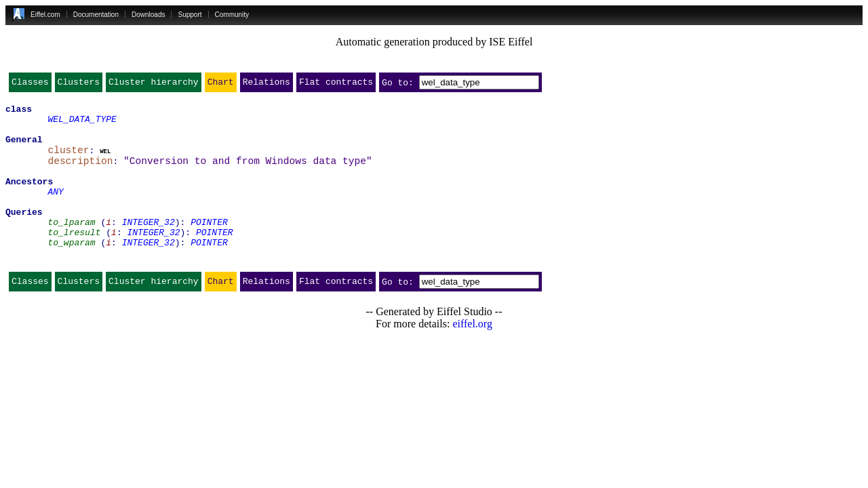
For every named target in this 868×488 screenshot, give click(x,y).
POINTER (209, 247)
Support (190, 15)
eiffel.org (472, 357)
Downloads (148, 15)
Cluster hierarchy (154, 85)
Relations (267, 85)
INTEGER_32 (149, 247)
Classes (30, 85)
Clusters (79, 85)
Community (232, 15)
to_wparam (71, 271)
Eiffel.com (45, 15)
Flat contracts (336, 85)
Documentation (96, 15)
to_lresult (74, 259)
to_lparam (71, 247)
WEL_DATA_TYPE (82, 125)
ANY (55, 210)
